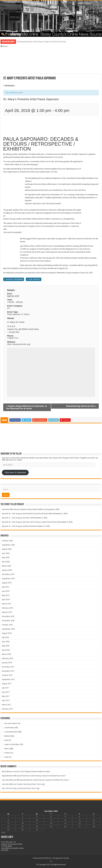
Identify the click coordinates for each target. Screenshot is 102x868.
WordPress (47, 858)
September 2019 (8, 579)
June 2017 (6, 692)
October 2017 (7, 675)
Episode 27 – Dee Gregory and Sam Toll (17, 518)
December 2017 (8, 667)
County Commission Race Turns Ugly (31, 784)
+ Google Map (13, 332)
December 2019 (8, 574)
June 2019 (6, 591)
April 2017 (6, 700)
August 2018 (7, 633)
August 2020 (7, 549)
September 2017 (8, 679)
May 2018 (6, 646)
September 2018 (8, 629)
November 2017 (8, 671)
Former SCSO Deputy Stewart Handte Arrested (32, 772)
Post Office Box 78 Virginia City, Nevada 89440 (12, 843)
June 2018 (6, 642)
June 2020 (6, 553)
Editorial (8, 736)
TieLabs (66, 858)
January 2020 (7, 570)
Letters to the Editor (12, 744)
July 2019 (5, 587)
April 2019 (6, 600)
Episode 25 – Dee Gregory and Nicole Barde (19, 526)
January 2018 (7, 663)
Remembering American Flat (81, 406)
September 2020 (8, 545)
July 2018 (5, 637)
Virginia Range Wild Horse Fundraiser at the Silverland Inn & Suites (26, 407)
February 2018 (7, 658)
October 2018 (7, 625)
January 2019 (7, 612)
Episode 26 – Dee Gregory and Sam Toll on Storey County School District (30, 522)
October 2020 (7, 541)
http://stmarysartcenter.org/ (19, 344)
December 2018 (8, 616)
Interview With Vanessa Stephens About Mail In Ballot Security (26, 509)
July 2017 (5, 688)
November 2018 (8, 621)
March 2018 (6, 654)
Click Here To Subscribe (15, 473)
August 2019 (7, 583)
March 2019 (6, 604)
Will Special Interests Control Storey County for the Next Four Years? (42, 42)
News (7, 749)
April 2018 (6, 650)
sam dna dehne (8, 780)
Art (8, 308)
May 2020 (6, 557)
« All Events (9, 86)
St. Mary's (25, 314)
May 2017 (6, 696)
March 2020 (6, 566)
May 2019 (6, 595)
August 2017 (7, 684)
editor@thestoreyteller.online (12, 848)
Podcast (8, 753)
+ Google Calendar (14, 279)
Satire (7, 757)
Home (4, 46)
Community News (11, 732)
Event (6, 740)
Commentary (9, 728)
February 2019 (7, 608)
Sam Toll (5, 788)
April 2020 (6, 562)
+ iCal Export (34, 279)
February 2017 (7, 709)
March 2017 (6, 705)
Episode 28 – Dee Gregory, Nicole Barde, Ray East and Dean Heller (27, 514)
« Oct (3, 833)
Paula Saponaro (14, 314)
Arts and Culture (11, 723)
